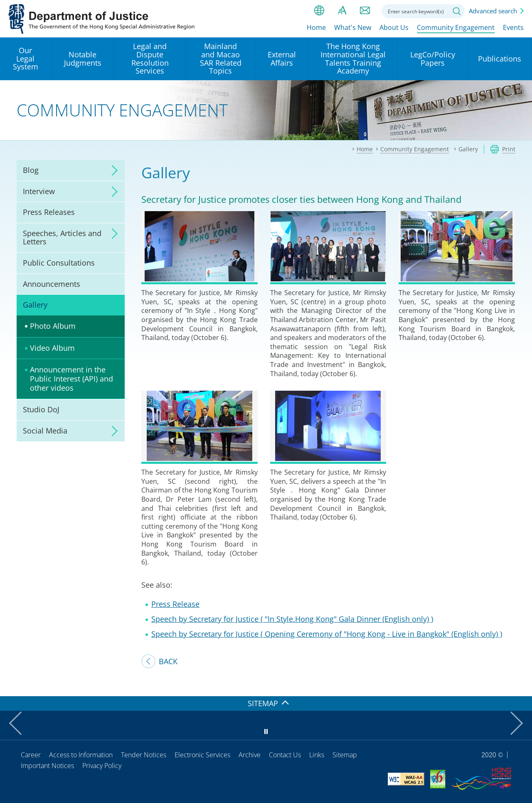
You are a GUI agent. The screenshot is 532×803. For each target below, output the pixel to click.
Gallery (35, 305)
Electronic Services (202, 755)
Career (31, 755)
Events (513, 28)
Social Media (45, 431)
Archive (250, 755)
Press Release (175, 604)
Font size (342, 10)
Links (317, 755)
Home (316, 28)
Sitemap (345, 755)
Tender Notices (144, 755)
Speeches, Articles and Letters (62, 237)
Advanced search (493, 11)
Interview (39, 191)
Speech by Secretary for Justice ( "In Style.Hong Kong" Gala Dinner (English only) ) (292, 619)
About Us (394, 28)
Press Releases (49, 212)
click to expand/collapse (112, 170)
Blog (31, 170)
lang (319, 10)
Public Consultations (59, 263)
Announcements (52, 284)
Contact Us (285, 755)
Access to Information (81, 755)
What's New (353, 28)
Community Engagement (456, 28)
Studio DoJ (41, 409)
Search (457, 11)
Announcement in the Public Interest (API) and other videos (71, 378)
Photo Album (53, 326)
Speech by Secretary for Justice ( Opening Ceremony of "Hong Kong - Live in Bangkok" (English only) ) (327, 634)
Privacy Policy (102, 766)
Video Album (52, 348)
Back (168, 661)
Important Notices (47, 766)
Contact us (365, 10)
